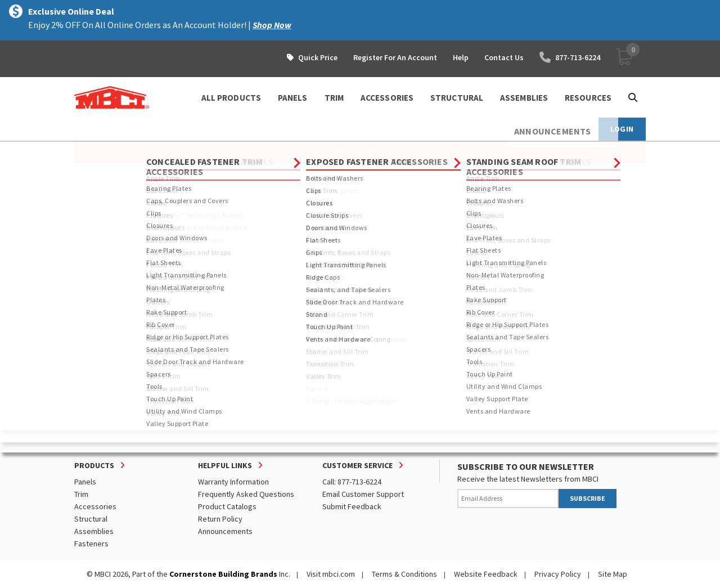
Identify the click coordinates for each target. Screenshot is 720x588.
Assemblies (94, 531)
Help (461, 57)
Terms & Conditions (404, 574)
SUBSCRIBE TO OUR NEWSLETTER (526, 466)
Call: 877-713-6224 (352, 482)
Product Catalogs (227, 506)
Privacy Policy (558, 574)
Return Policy (220, 519)
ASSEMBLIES (524, 98)
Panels (85, 482)
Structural (91, 519)
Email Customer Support (363, 494)
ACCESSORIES (387, 98)
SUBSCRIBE (588, 498)
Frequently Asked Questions (246, 494)
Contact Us (504, 57)
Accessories (95, 506)
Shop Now (272, 25)
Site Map (613, 574)
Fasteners (91, 544)
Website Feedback (486, 574)
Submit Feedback (352, 506)
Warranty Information (233, 482)
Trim (81, 494)
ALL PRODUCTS (231, 98)
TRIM (334, 98)
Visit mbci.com (331, 574)
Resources (588, 98)
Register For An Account (395, 57)
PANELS (293, 98)
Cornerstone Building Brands (223, 574)
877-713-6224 (570, 57)
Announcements (225, 531)
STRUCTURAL (457, 98)
